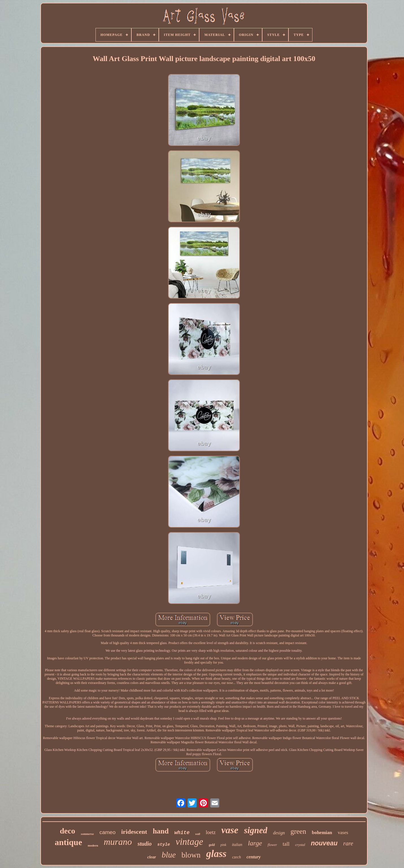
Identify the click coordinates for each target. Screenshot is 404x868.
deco (68, 831)
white (182, 833)
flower (272, 845)
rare (348, 843)
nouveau (324, 843)
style (164, 845)
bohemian (322, 833)
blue (169, 855)
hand (161, 831)
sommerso (87, 834)
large (255, 843)
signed (256, 830)
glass (216, 854)
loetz (211, 832)
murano (118, 842)
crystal (300, 845)
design (279, 833)
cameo (107, 832)
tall (286, 844)
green (298, 831)
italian (237, 845)
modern (93, 845)
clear (152, 857)
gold (212, 845)
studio (145, 844)
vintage (189, 842)
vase (230, 830)
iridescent (134, 832)
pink (223, 845)
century (254, 857)
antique (69, 842)
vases (343, 833)
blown (191, 855)
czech (237, 857)
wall (198, 834)
